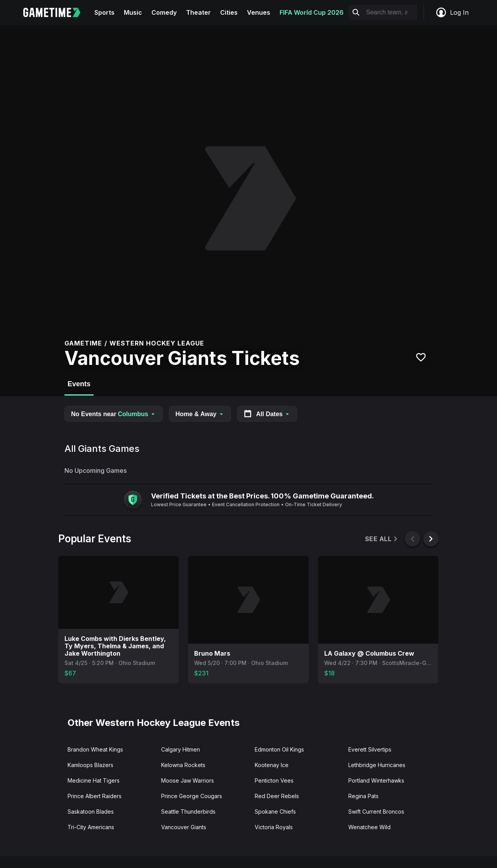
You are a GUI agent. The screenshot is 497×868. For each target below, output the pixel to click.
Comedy (164, 12)
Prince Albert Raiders (95, 796)
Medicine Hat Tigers (94, 780)
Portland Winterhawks (376, 780)
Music (133, 12)
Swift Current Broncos (376, 812)
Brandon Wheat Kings (95, 749)
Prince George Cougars (192, 796)
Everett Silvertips (370, 749)
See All (382, 539)
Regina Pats (363, 796)
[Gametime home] (56, 12)
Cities (229, 12)
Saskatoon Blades (91, 812)
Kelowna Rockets (183, 765)
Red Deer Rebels (277, 796)
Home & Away (200, 414)
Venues (259, 12)
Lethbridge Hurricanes (377, 765)
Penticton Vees (274, 780)
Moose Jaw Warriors (188, 780)
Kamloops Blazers (90, 765)
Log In (452, 12)
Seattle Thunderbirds (188, 812)
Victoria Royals (274, 827)
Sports (104, 12)
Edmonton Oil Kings (279, 749)
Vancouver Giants (184, 827)
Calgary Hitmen (181, 749)
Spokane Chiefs (275, 812)
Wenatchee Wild (369, 827)
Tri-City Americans (91, 827)
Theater (198, 12)
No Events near (114, 414)
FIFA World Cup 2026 (312, 12)
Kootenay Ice (272, 765)
